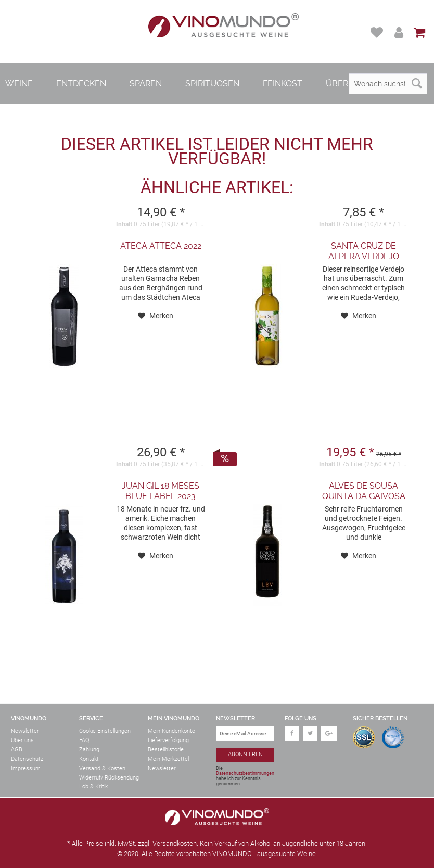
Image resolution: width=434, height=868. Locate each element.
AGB (17, 750)
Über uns (22, 740)
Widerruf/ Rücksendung (109, 778)
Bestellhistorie (166, 750)
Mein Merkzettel (168, 759)
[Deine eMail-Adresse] (245, 733)
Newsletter (25, 731)
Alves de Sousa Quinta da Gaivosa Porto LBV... (364, 491)
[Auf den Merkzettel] (156, 316)
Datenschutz (27, 759)
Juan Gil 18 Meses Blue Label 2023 (161, 491)
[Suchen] (417, 84)
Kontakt (89, 759)
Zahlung (89, 750)
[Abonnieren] (245, 755)
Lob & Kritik (93, 787)
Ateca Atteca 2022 (161, 246)
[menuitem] (378, 33)
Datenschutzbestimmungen (245, 773)
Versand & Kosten (102, 768)
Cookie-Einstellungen (105, 731)
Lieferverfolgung (168, 740)
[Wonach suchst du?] (388, 84)
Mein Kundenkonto (171, 731)
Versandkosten (175, 843)
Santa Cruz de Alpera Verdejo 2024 (364, 251)
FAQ (84, 740)
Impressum (26, 768)
